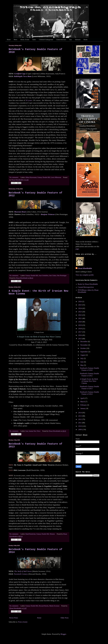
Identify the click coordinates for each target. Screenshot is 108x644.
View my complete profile (85, 275)
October (83, 348)
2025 (80, 305)
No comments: (14, 177)
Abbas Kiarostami (31, 177)
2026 (80, 302)
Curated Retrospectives (86, 287)
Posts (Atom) (23, 622)
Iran (27, 431)
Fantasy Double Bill (44, 177)
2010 (80, 426)
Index (34, 40)
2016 (80, 335)
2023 (80, 312)
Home (9, 40)
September (84, 352)
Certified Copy (20, 74)
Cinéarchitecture (61, 40)
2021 (80, 318)
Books (86, 40)
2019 (80, 325)
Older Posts (65, 618)
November (84, 345)
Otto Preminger (62, 276)
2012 (80, 419)
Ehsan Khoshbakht (85, 268)
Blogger (63, 634)
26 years (29, 100)
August (83, 355)
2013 (80, 416)
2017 (80, 332)
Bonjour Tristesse (48, 214)
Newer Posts (13, 618)
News (15, 40)
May (82, 365)
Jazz (71, 40)
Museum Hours (20, 212)
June (82, 362)
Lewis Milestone (56, 177)
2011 (80, 423)
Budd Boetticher (31, 534)
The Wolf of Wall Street (23, 571)
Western (52, 534)
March (83, 402)
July (82, 358)
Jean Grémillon (44, 276)
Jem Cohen (53, 276)
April (82, 398)
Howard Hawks (44, 606)
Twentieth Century (21, 574)
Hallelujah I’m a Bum (23, 76)
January (83, 408)
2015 (80, 339)
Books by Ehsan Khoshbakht (88, 284)
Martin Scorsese (54, 606)
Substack (78, 40)
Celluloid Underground (46, 40)
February (84, 405)
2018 (80, 329)
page (77, 249)
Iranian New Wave (35, 431)
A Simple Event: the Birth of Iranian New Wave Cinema (89, 381)
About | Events (25, 40)
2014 (80, 413)
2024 (80, 308)
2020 (80, 322)
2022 (80, 315)
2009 (80, 429)
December (84, 342)
